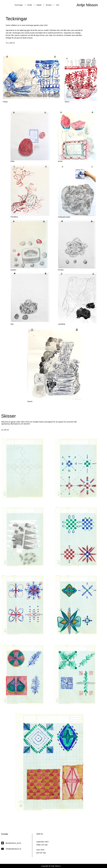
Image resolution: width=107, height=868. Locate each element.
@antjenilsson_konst (13, 843)
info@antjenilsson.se (14, 849)
